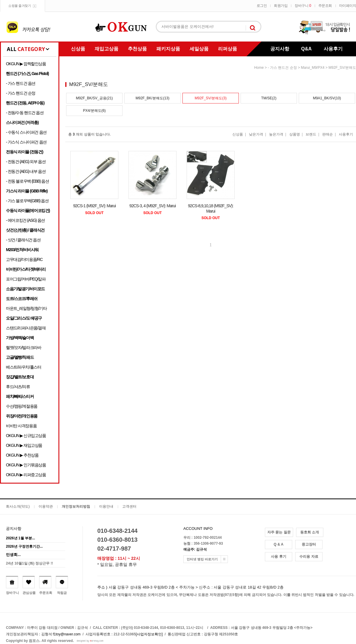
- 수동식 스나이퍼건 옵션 (26, 132)
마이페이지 (348, 6)
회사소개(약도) (18, 506)
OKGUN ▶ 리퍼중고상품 (26, 475)
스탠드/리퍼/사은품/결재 (26, 328)
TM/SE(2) (269, 98)
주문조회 (325, 6)
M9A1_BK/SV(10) (327, 98)
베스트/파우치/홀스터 (23, 367)
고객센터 (129, 506)
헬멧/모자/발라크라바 (23, 347)
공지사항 (280, 49)
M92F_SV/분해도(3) (210, 98)
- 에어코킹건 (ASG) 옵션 (25, 220)
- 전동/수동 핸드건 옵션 (25, 113)
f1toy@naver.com (67, 634)
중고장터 (309, 544)
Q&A (306, 49)
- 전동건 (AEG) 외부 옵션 (26, 162)
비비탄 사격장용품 (21, 426)
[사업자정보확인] (149, 634)
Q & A (279, 544)
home (259, 68)
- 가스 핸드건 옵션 (21, 83)
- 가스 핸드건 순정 (21, 93)
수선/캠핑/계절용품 (22, 406)
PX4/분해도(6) (94, 111)
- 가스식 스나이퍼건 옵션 (26, 142)
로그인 (262, 6)
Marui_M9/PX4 (313, 68)
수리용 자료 (309, 557)
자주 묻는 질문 (279, 532)
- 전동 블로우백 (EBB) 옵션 (27, 181)
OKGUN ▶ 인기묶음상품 (26, 465)
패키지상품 (168, 49)
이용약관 (46, 506)
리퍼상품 (228, 49)
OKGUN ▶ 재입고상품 (24, 445)
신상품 (78, 49)
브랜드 (311, 134)
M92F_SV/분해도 (342, 68)
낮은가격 (256, 134)
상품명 (295, 134)
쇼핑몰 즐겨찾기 (20, 6)
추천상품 (137, 49)
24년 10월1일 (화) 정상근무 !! (30, 563)
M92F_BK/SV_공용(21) (94, 98)
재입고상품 (107, 49)
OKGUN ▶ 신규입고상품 (26, 436)
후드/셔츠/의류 (18, 387)
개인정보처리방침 (76, 506)
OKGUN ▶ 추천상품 (22, 455)
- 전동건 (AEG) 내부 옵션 (26, 171)
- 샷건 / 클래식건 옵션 (23, 240)
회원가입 (281, 6)
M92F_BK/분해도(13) (152, 98)
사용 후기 (278, 557)
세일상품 (199, 49)
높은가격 (276, 134)
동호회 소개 (310, 532)
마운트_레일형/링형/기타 (26, 308)
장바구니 (303, 6)
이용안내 (106, 506)
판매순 (328, 134)
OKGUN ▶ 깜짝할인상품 (26, 64)
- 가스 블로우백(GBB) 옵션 (27, 201)
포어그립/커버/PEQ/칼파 (26, 279)
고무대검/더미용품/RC (24, 259)
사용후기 (333, 49)
